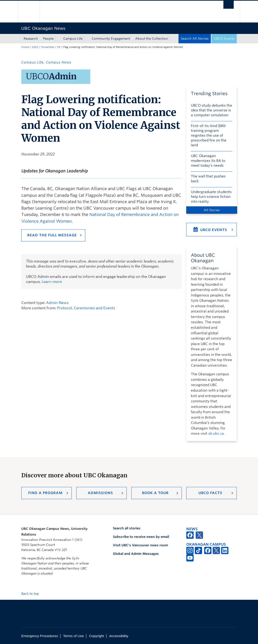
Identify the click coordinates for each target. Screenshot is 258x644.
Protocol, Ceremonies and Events (86, 308)
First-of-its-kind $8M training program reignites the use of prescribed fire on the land (209, 135)
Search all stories (127, 528)
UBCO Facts (210, 493)
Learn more (52, 282)
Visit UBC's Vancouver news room (140, 545)
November (48, 47)
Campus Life (73, 39)
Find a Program (45, 493)
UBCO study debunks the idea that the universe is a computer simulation (211, 110)
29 (59, 47)
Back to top (32, 594)
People (48, 39)
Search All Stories (195, 39)
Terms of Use (74, 636)
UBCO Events (224, 39)
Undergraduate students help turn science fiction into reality (211, 197)
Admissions (100, 493)
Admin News (57, 303)
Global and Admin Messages (136, 554)
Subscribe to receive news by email (141, 537)
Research (31, 39)
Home (25, 47)
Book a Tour (155, 493)
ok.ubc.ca (216, 434)
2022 (35, 47)
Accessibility (119, 636)
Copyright (96, 636)
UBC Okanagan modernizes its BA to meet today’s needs (208, 161)
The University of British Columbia (32, 12)
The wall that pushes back (208, 179)
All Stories (212, 210)
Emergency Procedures (40, 636)
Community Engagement (111, 39)
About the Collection (152, 39)
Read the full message (52, 235)
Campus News (59, 62)
